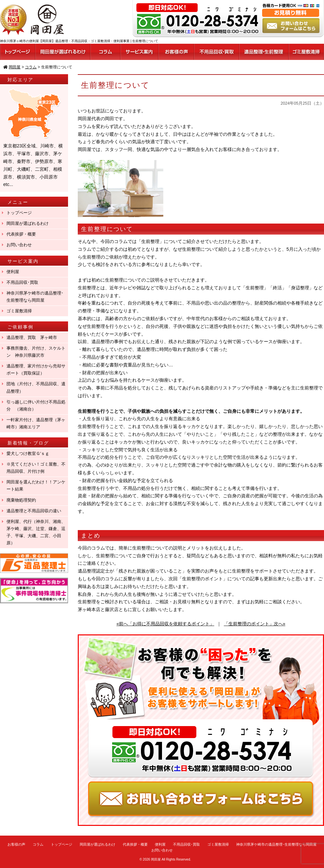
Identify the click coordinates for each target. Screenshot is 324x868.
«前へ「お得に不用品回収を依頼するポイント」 (165, 624)
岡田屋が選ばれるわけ (28, 223)
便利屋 (13, 272)
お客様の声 (16, 844)
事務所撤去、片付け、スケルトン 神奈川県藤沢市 (36, 352)
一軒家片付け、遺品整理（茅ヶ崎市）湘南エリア (36, 423)
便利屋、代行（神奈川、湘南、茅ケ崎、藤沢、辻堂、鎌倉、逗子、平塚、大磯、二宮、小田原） (36, 532)
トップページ (19, 213)
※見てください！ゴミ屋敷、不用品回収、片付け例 (36, 468)
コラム (38, 844)
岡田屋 (156, 859)
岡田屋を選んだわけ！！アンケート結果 (36, 486)
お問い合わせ (19, 245)
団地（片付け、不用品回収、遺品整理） (36, 387)
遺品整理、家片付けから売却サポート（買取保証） (36, 370)
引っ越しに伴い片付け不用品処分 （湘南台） (36, 405)
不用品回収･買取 (22, 282)
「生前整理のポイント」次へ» (255, 624)
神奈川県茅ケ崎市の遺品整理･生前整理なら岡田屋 (35, 297)
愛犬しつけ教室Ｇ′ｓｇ (30, 453)
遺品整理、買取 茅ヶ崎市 (32, 337)
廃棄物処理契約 (23, 500)
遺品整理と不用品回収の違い (34, 511)
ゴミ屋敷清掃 (19, 311)
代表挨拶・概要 (21, 234)
